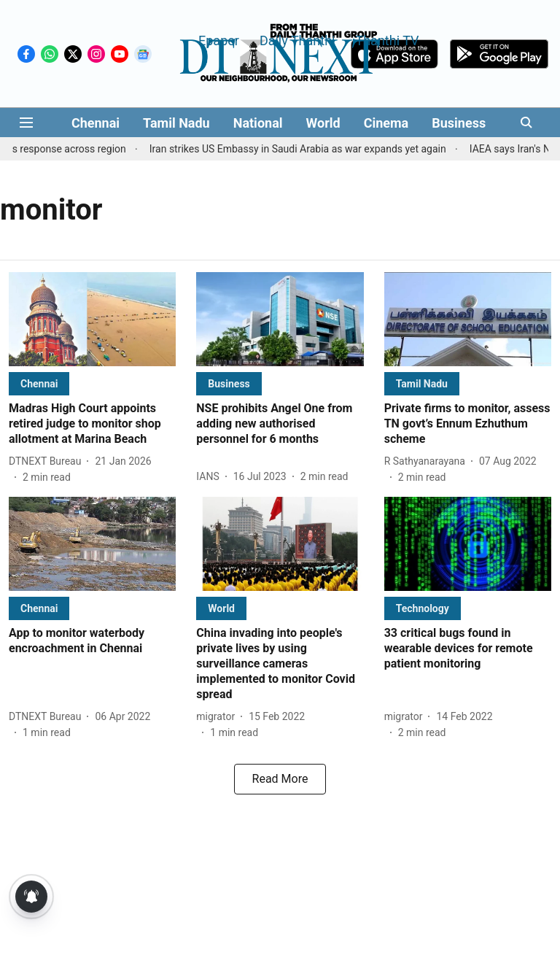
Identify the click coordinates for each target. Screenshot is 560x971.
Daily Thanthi (297, 40)
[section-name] (39, 383)
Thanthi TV (387, 40)
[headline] (92, 424)
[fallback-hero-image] (92, 319)
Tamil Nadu (176, 123)
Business (459, 123)
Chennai (96, 123)
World (323, 123)
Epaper (219, 40)
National (258, 123)
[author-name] (48, 461)
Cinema (386, 123)
